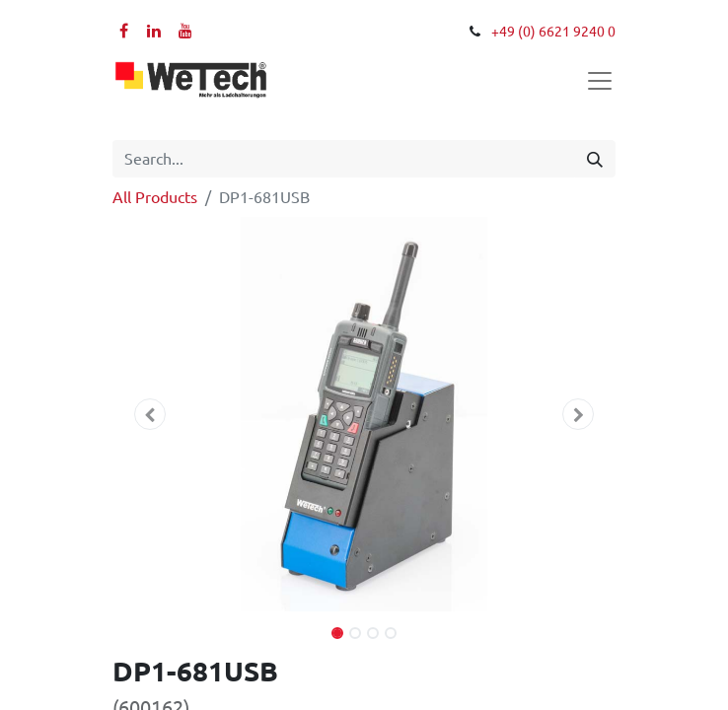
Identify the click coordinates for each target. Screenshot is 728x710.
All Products (155, 197)
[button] (150, 414)
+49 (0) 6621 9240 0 (553, 32)
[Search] (595, 159)
